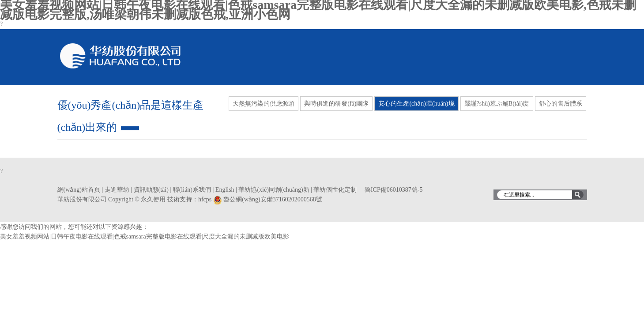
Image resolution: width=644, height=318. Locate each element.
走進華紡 (117, 190)
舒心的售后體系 (561, 104)
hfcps (205, 199)
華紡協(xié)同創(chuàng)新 (274, 190)
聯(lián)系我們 (192, 190)
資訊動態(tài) (151, 190)
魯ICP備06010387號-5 (394, 190)
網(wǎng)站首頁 (79, 190)
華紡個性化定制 (335, 190)
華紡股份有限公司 (121, 56)
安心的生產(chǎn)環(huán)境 (416, 104)
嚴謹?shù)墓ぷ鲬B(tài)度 (497, 104)
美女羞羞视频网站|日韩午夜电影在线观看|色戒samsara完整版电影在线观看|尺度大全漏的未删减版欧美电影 (145, 237)
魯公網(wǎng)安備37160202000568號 (273, 199)
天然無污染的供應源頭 (264, 104)
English (225, 190)
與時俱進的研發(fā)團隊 (336, 104)
